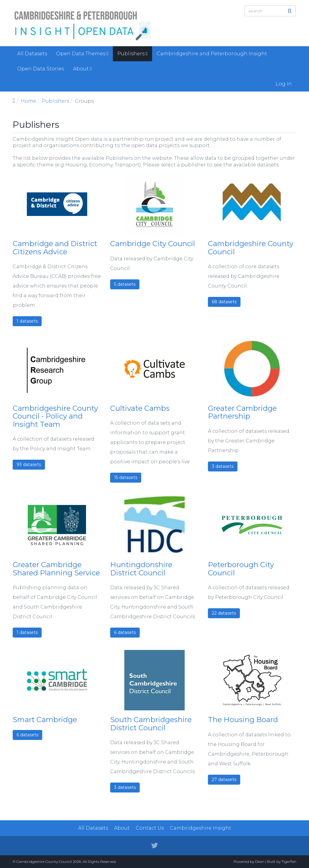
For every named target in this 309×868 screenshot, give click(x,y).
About (82, 69)
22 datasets (224, 613)
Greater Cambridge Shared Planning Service (56, 569)
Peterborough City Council (241, 569)
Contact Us (150, 828)
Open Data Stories (41, 69)
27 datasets (224, 780)
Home (29, 101)
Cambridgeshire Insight (201, 828)
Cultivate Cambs (140, 408)
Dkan (260, 862)
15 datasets (126, 477)
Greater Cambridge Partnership (242, 412)
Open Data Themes (82, 54)
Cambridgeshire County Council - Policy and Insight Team (55, 416)
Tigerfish (289, 862)
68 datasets (224, 302)
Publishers (132, 54)
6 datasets (125, 632)
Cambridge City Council (153, 244)
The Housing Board (243, 720)
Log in (284, 84)
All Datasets (32, 54)
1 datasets (27, 321)
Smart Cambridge (45, 720)
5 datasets (125, 284)
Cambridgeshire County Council (251, 248)
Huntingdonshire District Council (141, 569)
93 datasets (29, 465)
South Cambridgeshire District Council (151, 723)
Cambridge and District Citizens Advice (55, 248)
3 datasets (223, 466)
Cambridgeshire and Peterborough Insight (212, 54)
